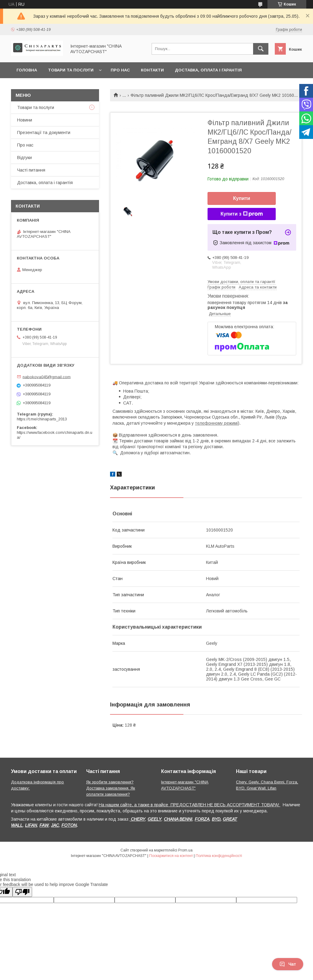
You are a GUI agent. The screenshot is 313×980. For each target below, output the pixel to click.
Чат (288, 964)
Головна (27, 70)
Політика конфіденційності (219, 856)
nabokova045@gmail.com (47, 377)
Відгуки (24, 158)
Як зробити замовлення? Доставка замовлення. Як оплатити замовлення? (111, 788)
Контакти (152, 70)
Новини (25, 120)
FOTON (69, 825)
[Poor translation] (22, 892)
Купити (242, 198)
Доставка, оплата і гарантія (208, 70)
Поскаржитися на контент (171, 856)
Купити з (241, 214)
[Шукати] (261, 49)
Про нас (120, 70)
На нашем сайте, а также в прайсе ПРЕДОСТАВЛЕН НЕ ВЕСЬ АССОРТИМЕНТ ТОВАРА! (190, 805)
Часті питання (31, 170)
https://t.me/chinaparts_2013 (42, 419)
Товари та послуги (71, 70)
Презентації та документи (44, 132)
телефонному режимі (216, 423)
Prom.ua (185, 850)
